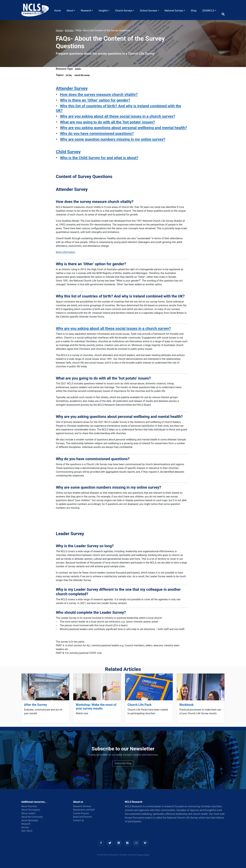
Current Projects (81, 813)
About (70, 11)
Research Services (82, 806)
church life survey (82, 75)
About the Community (32, 817)
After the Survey (35, 705)
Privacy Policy (143, 855)
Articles (69, 30)
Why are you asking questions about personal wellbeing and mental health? (124, 128)
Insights (103, 11)
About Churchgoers (31, 810)
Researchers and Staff (84, 810)
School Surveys (148, 11)
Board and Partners (83, 817)
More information (66, 252)
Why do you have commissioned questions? (97, 134)
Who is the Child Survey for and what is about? (99, 158)
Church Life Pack (140, 705)
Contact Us (79, 820)
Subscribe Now (123, 763)
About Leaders (28, 813)
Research (86, 11)
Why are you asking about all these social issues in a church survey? (118, 116)
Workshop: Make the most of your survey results (96, 707)
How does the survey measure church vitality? (99, 95)
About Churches (29, 806)
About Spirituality (30, 820)
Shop (194, 11)
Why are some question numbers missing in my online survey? (113, 139)
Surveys (25, 827)
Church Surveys (124, 11)
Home (57, 11)
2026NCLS (208, 11)
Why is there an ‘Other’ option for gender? (95, 100)
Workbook (186, 705)
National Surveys (174, 11)
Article (78, 69)
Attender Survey (72, 88)
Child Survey (68, 152)
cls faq (69, 75)
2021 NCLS (27, 831)
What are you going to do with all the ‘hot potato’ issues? (108, 122)
